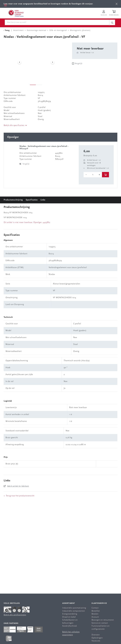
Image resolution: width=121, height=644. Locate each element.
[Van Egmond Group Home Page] (16, 13)
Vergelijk (79, 64)
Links (43, 200)
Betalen (95, 614)
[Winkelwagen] (114, 13)
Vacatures (96, 641)
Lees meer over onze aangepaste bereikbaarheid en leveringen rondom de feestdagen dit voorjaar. (48, 4)
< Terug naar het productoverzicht (19, 496)
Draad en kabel (69, 617)
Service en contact (100, 623)
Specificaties (32, 200)
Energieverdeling (70, 614)
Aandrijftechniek (70, 626)
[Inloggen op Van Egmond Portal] (104, 13)
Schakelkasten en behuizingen (70, 622)
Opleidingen (97, 638)
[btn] (117, 4)
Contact (95, 608)
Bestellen (96, 611)
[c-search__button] (112, 23)
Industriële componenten (74, 611)
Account (95, 617)
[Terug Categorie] (7, 30)
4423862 (46, 222)
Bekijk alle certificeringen (15, 615)
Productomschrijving (13, 200)
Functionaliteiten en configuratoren (101, 628)
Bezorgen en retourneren (103, 620)
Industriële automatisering (74, 608)
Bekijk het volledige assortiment (71, 633)
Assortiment (69, 603)
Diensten (96, 635)
